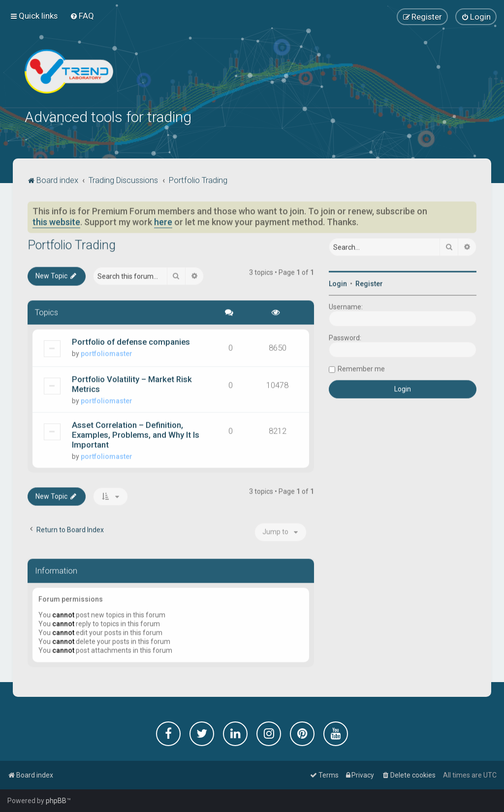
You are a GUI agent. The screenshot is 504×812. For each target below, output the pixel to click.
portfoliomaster (107, 352)
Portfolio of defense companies (131, 340)
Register (369, 282)
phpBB (56, 801)
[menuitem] (82, 16)
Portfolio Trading (72, 243)
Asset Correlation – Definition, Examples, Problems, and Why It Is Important (136, 433)
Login (338, 282)
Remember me (361, 367)
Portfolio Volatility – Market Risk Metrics (132, 382)
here (163, 220)
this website (56, 220)
